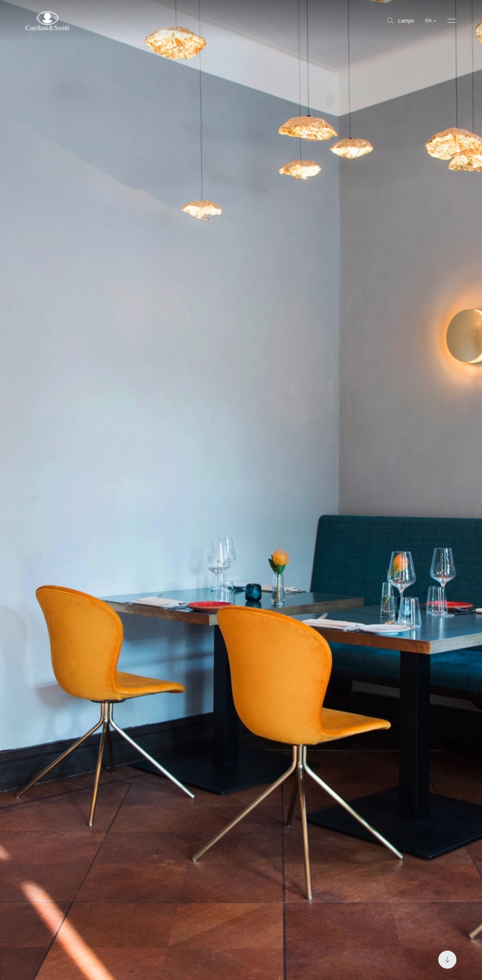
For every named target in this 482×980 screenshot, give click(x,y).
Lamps (401, 21)
